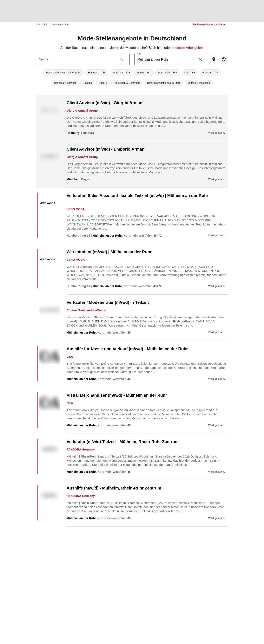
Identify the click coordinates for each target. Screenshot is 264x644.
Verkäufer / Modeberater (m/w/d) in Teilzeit (108, 302)
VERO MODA (76, 209)
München (73, 179)
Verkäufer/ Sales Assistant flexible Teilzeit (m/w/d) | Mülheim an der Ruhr (137, 196)
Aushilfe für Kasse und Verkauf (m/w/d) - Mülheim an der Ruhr (127, 349)
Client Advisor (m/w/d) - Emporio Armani (106, 149)
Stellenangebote (60, 25)
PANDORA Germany (81, 449)
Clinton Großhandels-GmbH (86, 310)
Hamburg (73, 133)
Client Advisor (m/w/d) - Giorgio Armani (105, 103)
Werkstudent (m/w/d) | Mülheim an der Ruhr (109, 252)
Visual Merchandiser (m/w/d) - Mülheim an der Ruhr (117, 395)
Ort (139, 54)
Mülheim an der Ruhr (107, 236)
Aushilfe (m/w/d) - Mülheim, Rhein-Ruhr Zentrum (114, 488)
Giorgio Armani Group (82, 111)
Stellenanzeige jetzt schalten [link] (209, 25)
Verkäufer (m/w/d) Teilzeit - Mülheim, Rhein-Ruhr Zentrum (123, 442)
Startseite (41, 25)
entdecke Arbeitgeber (187, 48)
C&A (70, 357)
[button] (63, 73)
